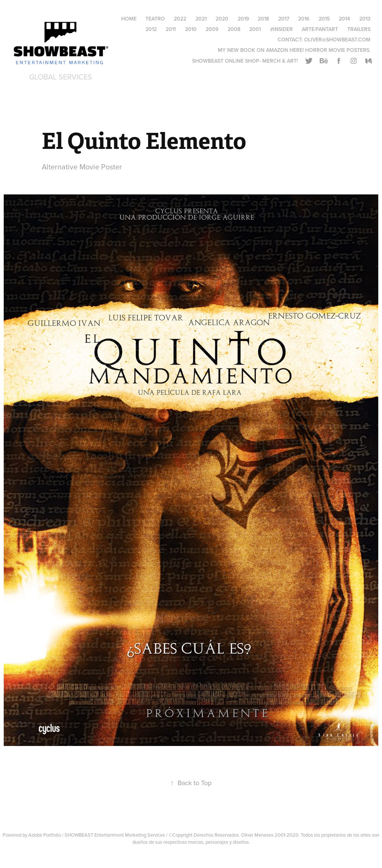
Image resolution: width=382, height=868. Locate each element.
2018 (263, 19)
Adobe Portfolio (45, 835)
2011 (171, 29)
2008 (234, 29)
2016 (304, 19)
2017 (284, 19)
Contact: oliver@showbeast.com (324, 40)
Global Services (61, 77)
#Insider (281, 29)
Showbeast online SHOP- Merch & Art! (245, 61)
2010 (191, 29)
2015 (324, 19)
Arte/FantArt (320, 29)
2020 (222, 19)
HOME (129, 19)
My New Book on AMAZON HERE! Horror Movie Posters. (294, 50)
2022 (180, 19)
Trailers (359, 29)
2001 (255, 29)
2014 (344, 19)
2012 (151, 29)
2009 (212, 29)
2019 (243, 19)
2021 (201, 19)
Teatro (155, 19)
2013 (365, 19)
